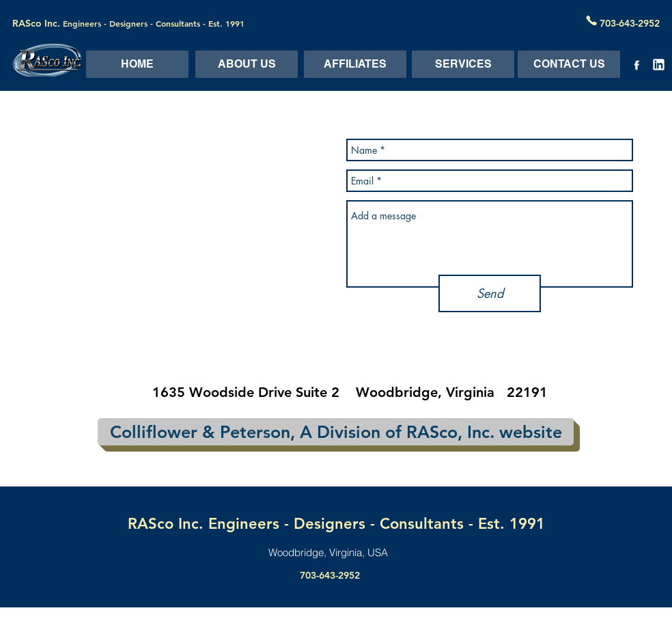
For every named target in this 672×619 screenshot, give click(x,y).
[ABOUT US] (247, 64)
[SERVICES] (463, 64)
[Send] (490, 293)
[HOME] (137, 64)
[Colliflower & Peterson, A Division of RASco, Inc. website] (336, 432)
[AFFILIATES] (355, 64)
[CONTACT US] (569, 64)
